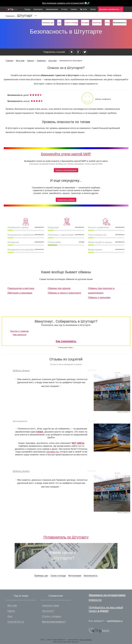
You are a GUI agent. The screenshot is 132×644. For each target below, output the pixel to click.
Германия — (12, 16)
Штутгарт (53, 61)
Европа (31, 61)
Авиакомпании (52, 9)
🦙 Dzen (84, 9)
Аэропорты (38, 9)
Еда (59, 23)
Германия (41, 61)
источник (117, 372)
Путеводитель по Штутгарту (66, 537)
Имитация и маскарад (20, 293)
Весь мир (20, 61)
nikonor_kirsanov (21, 370)
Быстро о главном (19, 331)
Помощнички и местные (21, 288)
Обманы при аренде (59, 288)
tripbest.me (95, 600)
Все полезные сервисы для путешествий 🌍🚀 (66, 3)
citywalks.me (52, 452)
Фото (107, 23)
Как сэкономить (66, 341)
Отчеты (64, 9)
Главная (9, 61)
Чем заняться (19, 335)
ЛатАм (93, 9)
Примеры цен (48, 23)
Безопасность (91, 576)
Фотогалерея (75, 576)
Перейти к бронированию (66, 170)
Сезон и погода (71, 23)
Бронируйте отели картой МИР (66, 154)
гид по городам (85, 640)
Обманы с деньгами (99, 297)
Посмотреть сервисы (66, 200)
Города (27, 9)
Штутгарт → (27, 16)
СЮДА (40, 432)
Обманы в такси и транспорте (64, 293)
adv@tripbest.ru (115, 621)
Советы (74, 9)
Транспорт (97, 23)
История (85, 23)
